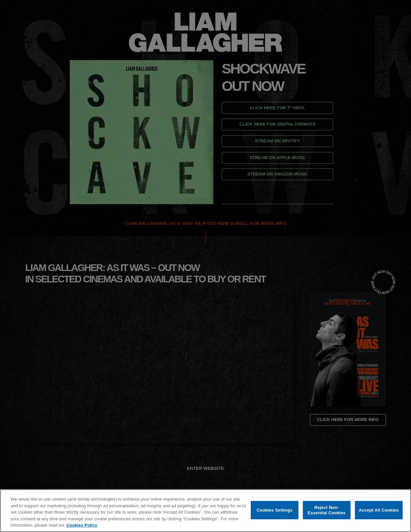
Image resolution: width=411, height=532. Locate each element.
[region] (205, 511)
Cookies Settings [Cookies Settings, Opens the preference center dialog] (275, 510)
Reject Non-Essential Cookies (327, 510)
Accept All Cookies (379, 510)
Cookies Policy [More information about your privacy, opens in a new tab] (82, 525)
